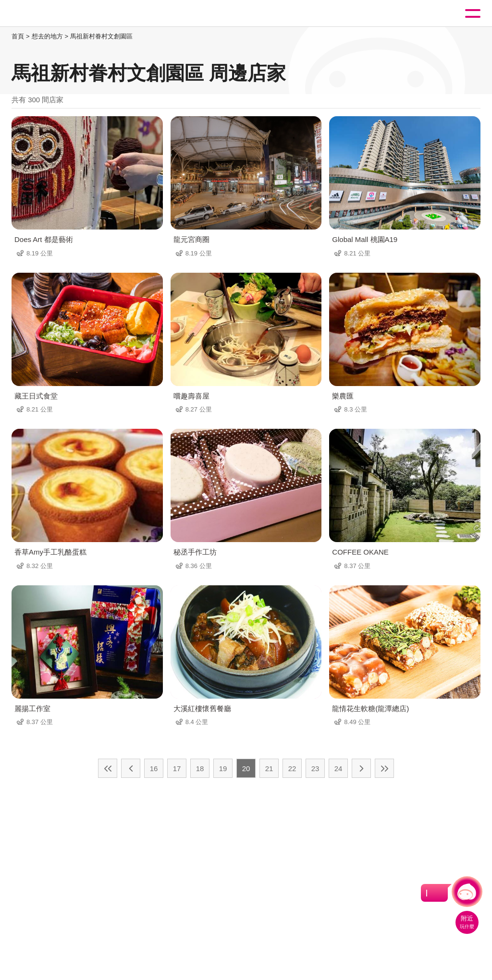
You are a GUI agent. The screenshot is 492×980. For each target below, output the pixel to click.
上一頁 (131, 768)
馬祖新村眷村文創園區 (101, 36)
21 (269, 768)
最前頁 (108, 768)
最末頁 (384, 768)
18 (200, 768)
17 (177, 768)
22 (292, 768)
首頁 (18, 36)
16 (154, 768)
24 (338, 768)
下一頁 (361, 768)
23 (315, 768)
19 (223, 768)
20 (246, 768)
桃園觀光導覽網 (47, 14)
